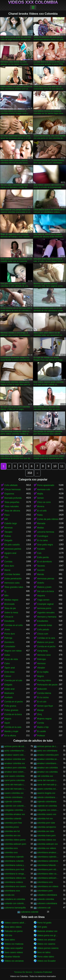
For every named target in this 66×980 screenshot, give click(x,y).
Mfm (6, 596)
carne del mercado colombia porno (48, 780)
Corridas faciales (12, 574)
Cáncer (8, 676)
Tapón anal (10, 668)
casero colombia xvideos (48, 789)
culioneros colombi (29, 912)
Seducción (42, 689)
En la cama (42, 540)
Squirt (7, 723)
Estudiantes (43, 621)
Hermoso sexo (44, 655)
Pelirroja (8, 638)
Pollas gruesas (11, 710)
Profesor (41, 736)
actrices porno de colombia (15, 746)
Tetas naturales (12, 506)
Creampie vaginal (45, 604)
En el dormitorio (45, 562)
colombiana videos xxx (15, 878)
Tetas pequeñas (12, 502)
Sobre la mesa (11, 613)
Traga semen (43, 600)
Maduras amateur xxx (47, 931)
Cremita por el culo (13, 680)
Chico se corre (44, 502)
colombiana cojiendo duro (48, 857)
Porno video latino (46, 957)
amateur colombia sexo (48, 759)
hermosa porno (44, 608)
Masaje (41, 710)
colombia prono (12, 827)
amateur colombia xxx (15, 763)
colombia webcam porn (15, 844)
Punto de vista (11, 659)
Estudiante (9, 621)
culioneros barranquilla (15, 908)
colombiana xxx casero (15, 886)
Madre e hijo (43, 727)
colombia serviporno (47, 827)
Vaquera (41, 596)
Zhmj (40, 714)
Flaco (7, 515)
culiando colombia (46, 899)
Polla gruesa (10, 706)
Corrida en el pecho (46, 646)
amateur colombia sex (15, 759)
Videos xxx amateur (46, 940)
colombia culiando (13, 819)
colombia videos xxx (47, 840)
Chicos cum (43, 634)
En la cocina (43, 697)
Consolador (10, 646)
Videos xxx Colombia (33, 2)
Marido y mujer (11, 731)
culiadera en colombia (15, 899)
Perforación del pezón (47, 685)
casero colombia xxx (14, 793)
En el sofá (42, 511)
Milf (6, 519)
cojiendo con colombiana (15, 806)
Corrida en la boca (13, 714)
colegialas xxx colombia (48, 810)
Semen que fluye (45, 706)
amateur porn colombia (15, 768)
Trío (6, 557)
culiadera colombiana (47, 895)
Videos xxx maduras (14, 944)
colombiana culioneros (48, 861)
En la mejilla (43, 672)
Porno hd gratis (44, 923)
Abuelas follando (12, 957)
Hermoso (41, 663)
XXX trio (8, 935)
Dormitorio (9, 642)
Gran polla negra (45, 545)
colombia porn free (13, 823)
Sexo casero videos (14, 952)
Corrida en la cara (13, 727)
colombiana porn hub (14, 869)
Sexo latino (10, 940)
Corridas (8, 562)
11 (62, 466)
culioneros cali (44, 908)
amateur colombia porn (48, 755)
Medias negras (11, 600)
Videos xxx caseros (46, 944)
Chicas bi (9, 617)
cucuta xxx (9, 895)
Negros (41, 676)
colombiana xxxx (12, 891)
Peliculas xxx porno (13, 931)
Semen (40, 498)
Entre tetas (10, 672)
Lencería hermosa (46, 532)
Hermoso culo (44, 489)
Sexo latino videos (13, 927)
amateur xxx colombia (47, 772)
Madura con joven (45, 642)
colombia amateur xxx (15, 814)
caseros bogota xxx (46, 793)
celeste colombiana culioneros (15, 797)
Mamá (7, 570)
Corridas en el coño (14, 625)
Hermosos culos (12, 583)
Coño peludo (43, 630)
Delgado (8, 540)
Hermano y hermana (47, 617)
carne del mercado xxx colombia (15, 789)
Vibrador (41, 668)
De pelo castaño (12, 545)
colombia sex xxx (12, 836)
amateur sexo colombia (15, 772)
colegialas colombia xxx (15, 810)
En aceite (42, 731)
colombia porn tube (46, 823)
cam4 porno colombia (15, 780)
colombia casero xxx (47, 814)
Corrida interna (44, 693)
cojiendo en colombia (47, 806)
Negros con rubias (13, 651)
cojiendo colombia (13, 802)
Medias (41, 528)
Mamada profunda (13, 498)
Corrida (41, 723)
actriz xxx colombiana (47, 751)
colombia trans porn (46, 836)
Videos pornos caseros (48, 948)
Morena (41, 506)
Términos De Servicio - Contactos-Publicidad (33, 972)
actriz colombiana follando (15, 751)
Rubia (40, 515)
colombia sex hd (12, 831)
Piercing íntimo (44, 680)
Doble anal (9, 689)
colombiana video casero (48, 874)
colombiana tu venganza (15, 874)
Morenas (9, 528)
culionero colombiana (47, 903)
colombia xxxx (11, 853)
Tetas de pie (10, 608)
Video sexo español (14, 948)
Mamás (41, 574)
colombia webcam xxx (47, 844)
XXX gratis (42, 927)
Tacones (41, 566)
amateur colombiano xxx (48, 763)
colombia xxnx (11, 848)
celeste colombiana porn (48, 797)
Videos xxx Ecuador (46, 961)
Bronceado (10, 604)
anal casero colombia (14, 776)
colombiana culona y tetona (15, 865)
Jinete (7, 630)
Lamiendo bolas (45, 625)
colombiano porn (45, 891)
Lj (5, 591)
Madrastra (9, 693)
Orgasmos (9, 494)
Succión (41, 570)
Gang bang (42, 651)
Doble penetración (13, 579)
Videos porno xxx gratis (48, 935)
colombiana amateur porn (48, 853)
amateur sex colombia (47, 768)
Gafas (7, 655)
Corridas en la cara (46, 638)
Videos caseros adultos (15, 923)
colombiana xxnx (45, 882)
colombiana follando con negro (48, 865)
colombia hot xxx (45, 819)
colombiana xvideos (14, 882)
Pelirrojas (42, 659)
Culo (39, 553)
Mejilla (40, 494)
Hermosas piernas (46, 579)
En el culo (42, 702)
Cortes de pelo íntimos (48, 519)
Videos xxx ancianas (14, 961)
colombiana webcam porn (48, 878)
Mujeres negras (44, 719)
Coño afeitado (11, 485)
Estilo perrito (43, 557)
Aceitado (9, 697)
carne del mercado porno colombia (48, 785)
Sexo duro (9, 566)
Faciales (41, 549)
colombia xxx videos (47, 848)
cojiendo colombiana (47, 802)
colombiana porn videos (48, 869)
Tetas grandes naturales (15, 587)
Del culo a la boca (45, 591)
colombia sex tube (46, 831)
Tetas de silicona (12, 511)
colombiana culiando (14, 861)
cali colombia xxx (45, 776)
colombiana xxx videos (48, 886)
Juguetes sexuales (46, 613)
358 (30, 473)
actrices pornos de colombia (48, 746)
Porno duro (10, 634)
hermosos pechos (13, 549)
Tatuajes (8, 532)
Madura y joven (44, 587)
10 (55, 466)
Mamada (41, 523)
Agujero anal (10, 553)
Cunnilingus (43, 536)
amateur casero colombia (15, 755)
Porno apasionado (46, 485)
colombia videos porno (15, 840)
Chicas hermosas (13, 489)
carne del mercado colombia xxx (15, 785)
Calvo (7, 663)
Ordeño (41, 583)
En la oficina (10, 736)
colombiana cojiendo (14, 857)
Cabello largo (11, 523)
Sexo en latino (44, 952)
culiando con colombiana (15, 903)
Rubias (8, 536)
